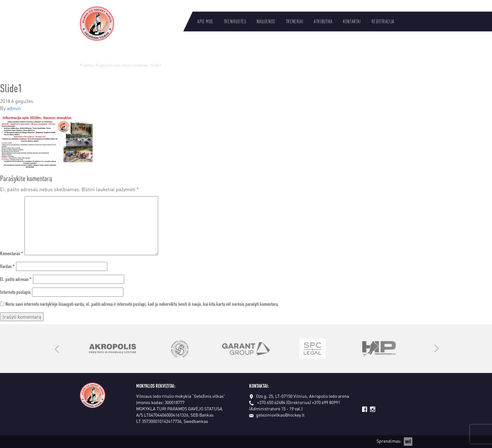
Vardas (7, 266)
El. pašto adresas (16, 279)
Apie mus (205, 21)
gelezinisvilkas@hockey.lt (277, 415)
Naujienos (266, 21)
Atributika (323, 21)
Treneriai (294, 21)
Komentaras (12, 253)
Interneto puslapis (15, 292)
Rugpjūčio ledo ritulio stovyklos (122, 65)
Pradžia (86, 65)
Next (437, 349)
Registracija (383, 21)
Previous (57, 349)
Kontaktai (352, 21)
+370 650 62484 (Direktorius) (284, 402)
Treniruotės (235, 21)
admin (14, 108)
